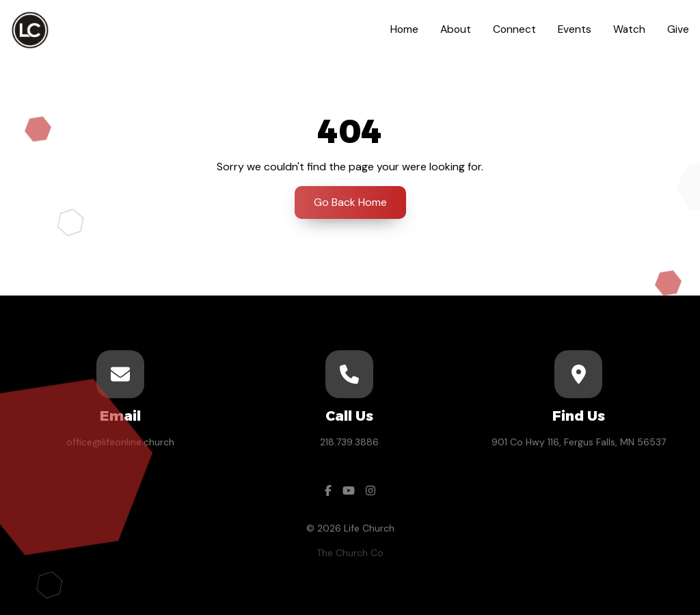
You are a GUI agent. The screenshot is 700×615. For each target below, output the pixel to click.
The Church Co (350, 553)
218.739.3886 (349, 442)
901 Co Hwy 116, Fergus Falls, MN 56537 (579, 442)
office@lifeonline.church (120, 442)
